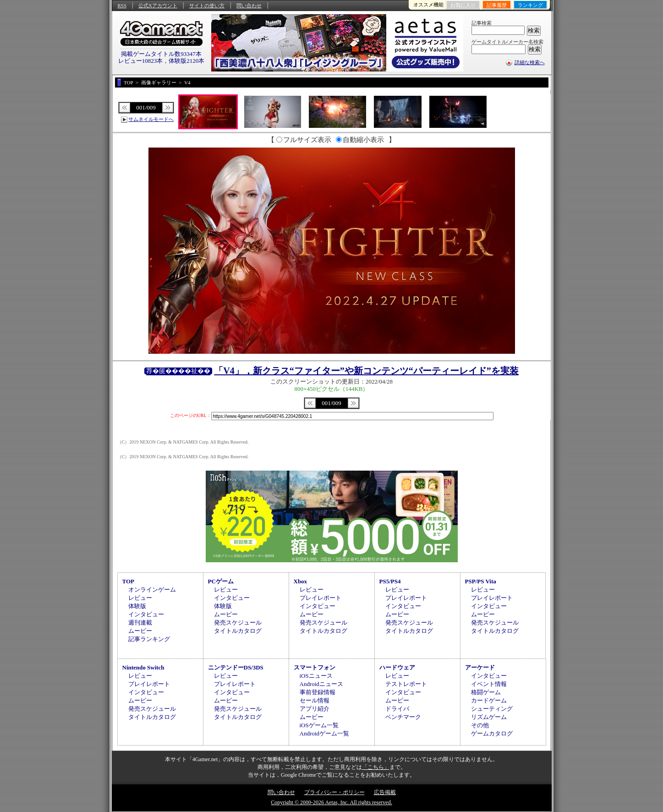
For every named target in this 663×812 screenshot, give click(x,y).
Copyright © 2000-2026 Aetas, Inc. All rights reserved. (331, 802)
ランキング (530, 5)
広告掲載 (385, 792)
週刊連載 (140, 623)
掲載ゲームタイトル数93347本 (161, 54)
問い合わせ (249, 5)
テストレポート (406, 684)
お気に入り (463, 5)
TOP (129, 581)
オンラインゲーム (152, 590)
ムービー (140, 631)
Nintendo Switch (143, 667)
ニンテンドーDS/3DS (236, 667)
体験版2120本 (186, 61)
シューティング (492, 709)
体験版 (137, 606)
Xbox (301, 581)
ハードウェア (397, 667)
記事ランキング (149, 639)
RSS (122, 5)
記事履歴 (497, 5)
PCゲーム (221, 581)
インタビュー (146, 614)
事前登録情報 (318, 692)
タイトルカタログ (238, 631)
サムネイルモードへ (151, 119)
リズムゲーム (489, 717)
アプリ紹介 (315, 709)
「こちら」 (376, 767)
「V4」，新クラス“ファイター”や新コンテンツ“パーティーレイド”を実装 (366, 371)
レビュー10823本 (141, 61)
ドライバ (397, 709)
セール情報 (315, 700)
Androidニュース (321, 684)
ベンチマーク (403, 717)
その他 (480, 725)
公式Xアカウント (158, 5)
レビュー (140, 598)
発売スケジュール (238, 623)
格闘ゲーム (486, 692)
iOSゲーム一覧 (319, 725)
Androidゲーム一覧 (324, 733)
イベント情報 (489, 684)
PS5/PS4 (390, 581)
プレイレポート (321, 598)
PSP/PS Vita (481, 581)
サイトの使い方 (207, 5)
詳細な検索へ (530, 62)
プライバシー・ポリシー (334, 792)
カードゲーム (489, 700)
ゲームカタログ (492, 733)
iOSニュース (316, 676)
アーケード (480, 667)
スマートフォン (315, 667)
